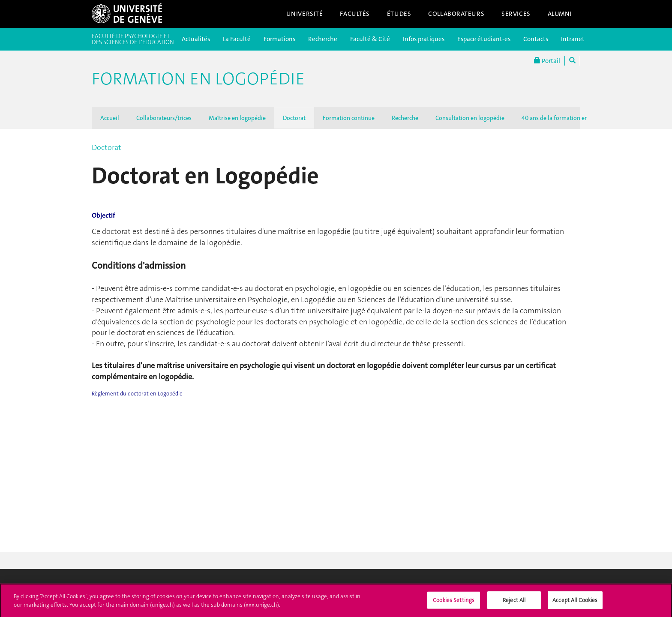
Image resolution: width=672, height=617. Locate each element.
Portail (547, 61)
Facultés (355, 14)
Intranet (573, 39)
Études (399, 14)
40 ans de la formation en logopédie (568, 118)
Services (516, 14)
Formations (279, 39)
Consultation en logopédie (470, 118)
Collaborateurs (456, 14)
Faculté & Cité (370, 39)
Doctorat (294, 118)
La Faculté (237, 39)
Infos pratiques (424, 39)
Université (305, 14)
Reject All (514, 603)
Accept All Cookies (575, 603)
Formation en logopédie (198, 79)
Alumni (560, 14)
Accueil (110, 118)
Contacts (536, 39)
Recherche (323, 39)
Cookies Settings (454, 603)
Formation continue (349, 118)
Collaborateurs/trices (164, 118)
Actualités (196, 39)
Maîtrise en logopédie (237, 118)
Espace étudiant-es (484, 39)
